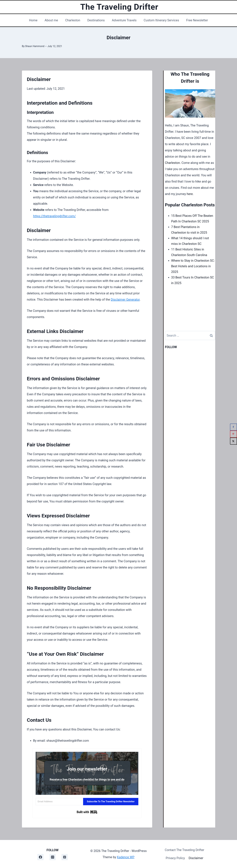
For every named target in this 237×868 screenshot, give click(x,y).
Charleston (73, 20)
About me (51, 20)
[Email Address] (59, 802)
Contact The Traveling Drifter (185, 850)
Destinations (96, 20)
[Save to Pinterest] (233, 434)
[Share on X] (233, 441)
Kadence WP (126, 857)
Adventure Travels (124, 20)
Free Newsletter (197, 20)
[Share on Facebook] (233, 427)
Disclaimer (196, 858)
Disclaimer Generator (125, 300)
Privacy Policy (175, 858)
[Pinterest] (65, 857)
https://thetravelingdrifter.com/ (54, 216)
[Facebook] (40, 857)
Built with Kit (87, 812)
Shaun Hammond (35, 46)
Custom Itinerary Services (161, 20)
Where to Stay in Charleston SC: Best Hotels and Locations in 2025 (193, 266)
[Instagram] (53, 857)
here (190, 194)
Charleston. (173, 163)
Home (33, 20)
